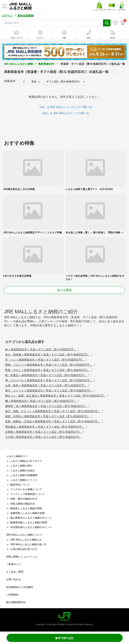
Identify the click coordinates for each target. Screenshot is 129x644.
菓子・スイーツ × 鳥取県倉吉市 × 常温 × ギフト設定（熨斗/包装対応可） (49, 391)
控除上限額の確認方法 (23, 504)
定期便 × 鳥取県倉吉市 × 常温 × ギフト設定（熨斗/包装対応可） (44, 432)
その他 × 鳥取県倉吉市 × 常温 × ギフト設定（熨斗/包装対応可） (43, 437)
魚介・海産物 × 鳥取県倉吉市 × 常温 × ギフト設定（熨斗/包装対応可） (48, 355)
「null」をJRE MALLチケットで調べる (65, 113)
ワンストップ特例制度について (27, 494)
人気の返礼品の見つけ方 (24, 549)
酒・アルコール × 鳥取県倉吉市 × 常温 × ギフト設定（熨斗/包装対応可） (49, 380)
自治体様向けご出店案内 (20, 587)
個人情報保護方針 (16, 602)
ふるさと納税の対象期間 (24, 475)
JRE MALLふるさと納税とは (26, 540)
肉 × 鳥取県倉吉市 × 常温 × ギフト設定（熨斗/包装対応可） (41, 349)
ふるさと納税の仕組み (23, 471)
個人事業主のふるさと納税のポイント (31, 518)
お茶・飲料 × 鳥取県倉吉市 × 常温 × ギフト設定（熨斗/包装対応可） (46, 385)
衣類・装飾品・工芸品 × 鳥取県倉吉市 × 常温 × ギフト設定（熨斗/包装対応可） (53, 421)
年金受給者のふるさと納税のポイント (31, 527)
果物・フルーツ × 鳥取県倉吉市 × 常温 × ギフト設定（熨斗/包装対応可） (49, 365)
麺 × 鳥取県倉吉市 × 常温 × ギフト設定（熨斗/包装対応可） (41, 401)
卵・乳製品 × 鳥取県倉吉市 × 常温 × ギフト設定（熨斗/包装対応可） (46, 375)
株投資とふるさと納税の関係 (26, 508)
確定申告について (20, 485)
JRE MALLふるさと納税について (24, 535)
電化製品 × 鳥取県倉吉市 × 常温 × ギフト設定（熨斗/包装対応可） (45, 427)
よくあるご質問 (15, 572)
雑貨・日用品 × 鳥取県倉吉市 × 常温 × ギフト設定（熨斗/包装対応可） (48, 416)
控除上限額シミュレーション (22, 557)
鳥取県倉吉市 (46, 64)
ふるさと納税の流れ (21, 466)
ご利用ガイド (14, 564)
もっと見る (64, 290)
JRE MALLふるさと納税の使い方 (28, 544)
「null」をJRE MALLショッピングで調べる (65, 107)
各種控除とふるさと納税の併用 (27, 513)
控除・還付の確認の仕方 (24, 499)
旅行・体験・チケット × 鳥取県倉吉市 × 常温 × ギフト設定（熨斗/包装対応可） (53, 411)
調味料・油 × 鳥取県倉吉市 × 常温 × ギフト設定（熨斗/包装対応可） (46, 406)
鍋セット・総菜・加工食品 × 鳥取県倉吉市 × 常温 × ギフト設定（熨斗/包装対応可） (56, 396)
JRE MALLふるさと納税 (18, 64)
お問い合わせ (14, 579)
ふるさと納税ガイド (17, 456)
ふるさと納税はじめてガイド (26, 461)
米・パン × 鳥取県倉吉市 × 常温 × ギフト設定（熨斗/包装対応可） (45, 360)
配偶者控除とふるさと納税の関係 (29, 523)
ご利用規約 (12, 595)
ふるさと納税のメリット (24, 480)
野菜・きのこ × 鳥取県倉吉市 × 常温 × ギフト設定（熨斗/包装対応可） (48, 370)
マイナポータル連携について (26, 489)
